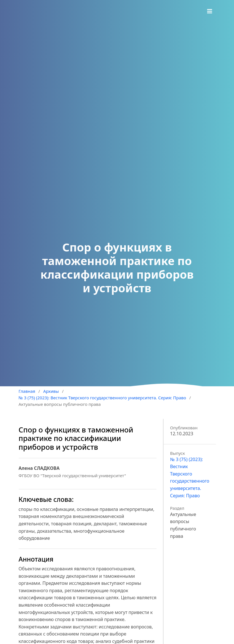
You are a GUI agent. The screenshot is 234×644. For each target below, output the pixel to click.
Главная (27, 391)
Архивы (51, 391)
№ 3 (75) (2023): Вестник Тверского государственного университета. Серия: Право (102, 398)
